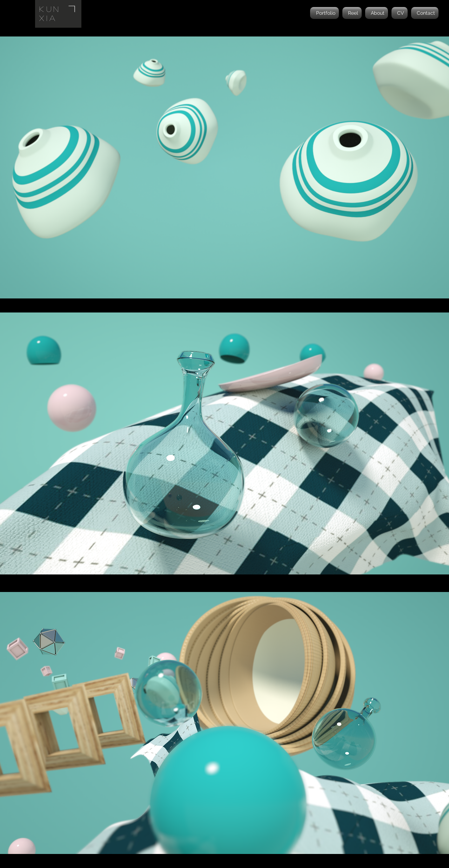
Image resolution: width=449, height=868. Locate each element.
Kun (50, 9)
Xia (48, 18)
